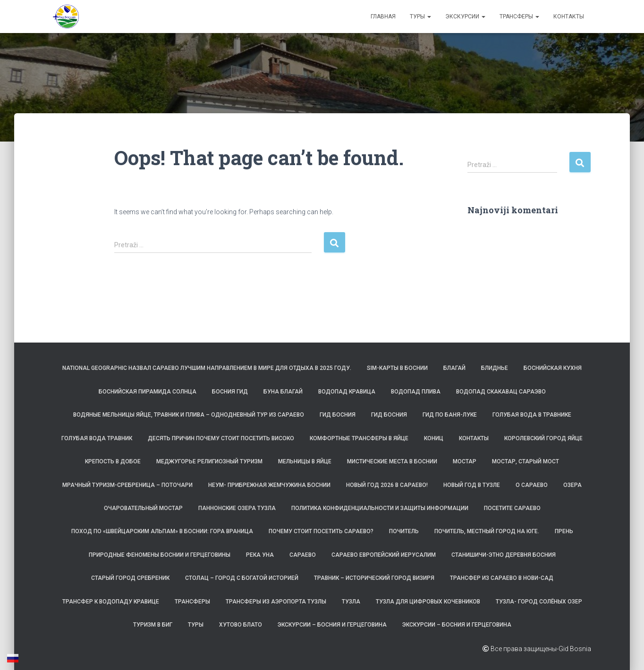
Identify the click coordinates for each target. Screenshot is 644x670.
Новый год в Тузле (472, 485)
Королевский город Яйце (543, 438)
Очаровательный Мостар (143, 508)
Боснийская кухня (553, 368)
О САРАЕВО (532, 485)
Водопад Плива (416, 392)
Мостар (465, 461)
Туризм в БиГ (153, 625)
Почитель (404, 531)
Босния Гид (230, 392)
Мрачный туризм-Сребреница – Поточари (127, 485)
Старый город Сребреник (130, 578)
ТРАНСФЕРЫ (519, 17)
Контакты (569, 17)
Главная (383, 17)
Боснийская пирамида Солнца (148, 392)
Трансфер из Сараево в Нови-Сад (502, 578)
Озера (572, 485)
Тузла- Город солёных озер (539, 602)
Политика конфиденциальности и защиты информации (380, 508)
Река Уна (260, 555)
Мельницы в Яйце (305, 461)
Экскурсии (465, 17)
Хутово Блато (241, 625)
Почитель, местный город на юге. (487, 531)
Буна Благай (283, 392)
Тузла (351, 602)
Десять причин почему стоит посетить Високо (221, 438)
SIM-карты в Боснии (397, 368)
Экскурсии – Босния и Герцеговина (332, 625)
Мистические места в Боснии (392, 461)
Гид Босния (338, 415)
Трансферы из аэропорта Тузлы (276, 602)
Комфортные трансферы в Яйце (359, 438)
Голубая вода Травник (97, 438)
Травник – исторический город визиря (374, 578)
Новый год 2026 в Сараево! (387, 485)
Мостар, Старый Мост (525, 461)
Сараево (303, 555)
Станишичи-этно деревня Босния (504, 555)
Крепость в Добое (113, 461)
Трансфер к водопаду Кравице (111, 602)
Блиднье (495, 368)
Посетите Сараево (512, 508)
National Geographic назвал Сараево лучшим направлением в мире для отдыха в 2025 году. (207, 368)
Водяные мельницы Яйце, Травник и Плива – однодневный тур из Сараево (189, 415)
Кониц (434, 438)
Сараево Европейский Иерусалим (384, 555)
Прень (564, 531)
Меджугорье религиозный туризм (209, 461)
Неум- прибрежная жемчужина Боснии (269, 485)
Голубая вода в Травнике (532, 415)
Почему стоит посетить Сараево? (321, 531)
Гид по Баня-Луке (450, 415)
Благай (454, 368)
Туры (420, 17)
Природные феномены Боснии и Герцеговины (160, 555)
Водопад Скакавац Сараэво (501, 392)
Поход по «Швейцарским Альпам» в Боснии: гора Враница (162, 531)
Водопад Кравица (347, 392)
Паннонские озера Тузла (237, 508)
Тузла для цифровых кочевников (428, 602)
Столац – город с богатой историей (242, 578)
